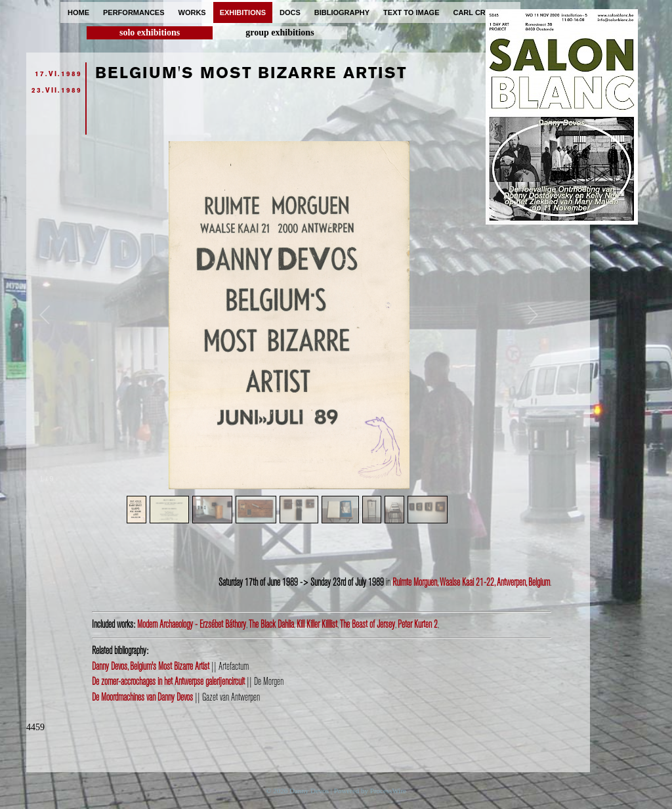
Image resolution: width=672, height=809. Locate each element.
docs (290, 12)
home (78, 12)
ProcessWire (388, 791)
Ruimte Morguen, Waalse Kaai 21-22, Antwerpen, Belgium (471, 582)
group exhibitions (280, 33)
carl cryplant (483, 12)
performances (134, 12)
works (192, 12)
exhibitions (243, 12)
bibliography (342, 12)
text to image (411, 12)
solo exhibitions (150, 33)
